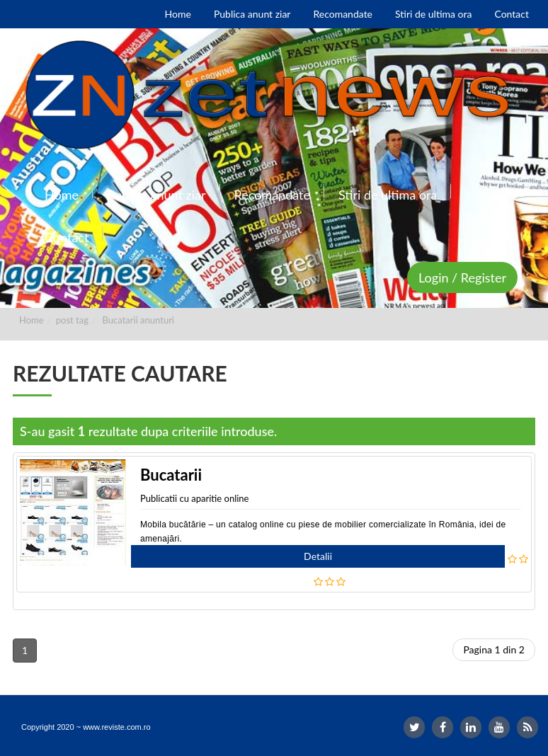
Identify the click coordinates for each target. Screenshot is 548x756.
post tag (72, 320)
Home (32, 320)
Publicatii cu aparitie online (194, 498)
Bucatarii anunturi (138, 320)
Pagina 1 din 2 (494, 649)
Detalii (318, 556)
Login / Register (462, 277)
